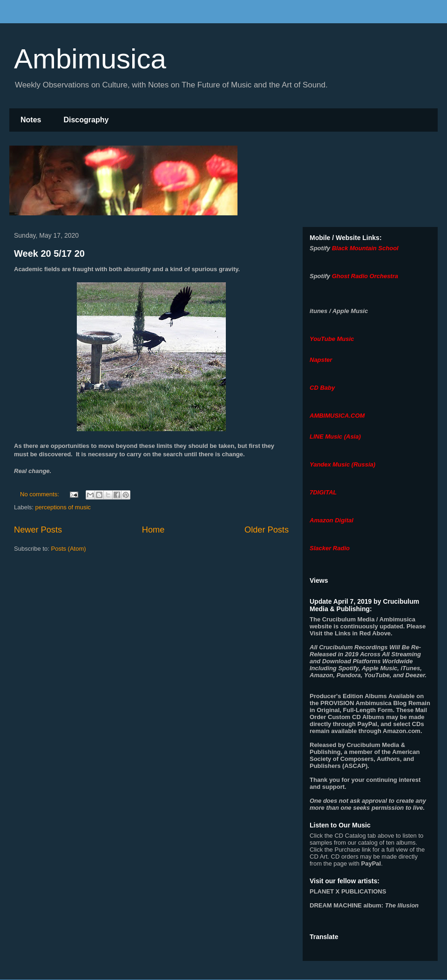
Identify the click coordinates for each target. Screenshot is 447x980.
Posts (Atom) (69, 549)
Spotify (320, 248)
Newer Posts (38, 530)
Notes (31, 120)
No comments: (40, 494)
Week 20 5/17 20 (49, 253)
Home (153, 530)
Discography (86, 120)
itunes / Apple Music (339, 311)
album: (364, 905)
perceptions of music (63, 507)
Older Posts (267, 530)
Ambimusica (90, 59)
